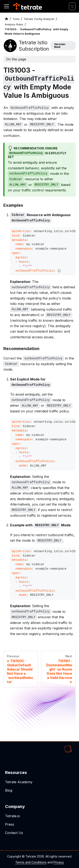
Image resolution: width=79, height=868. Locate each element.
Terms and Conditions (31, 862)
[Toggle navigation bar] (7, 6)
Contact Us (14, 833)
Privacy (59, 862)
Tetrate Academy (19, 782)
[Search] (72, 6)
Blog (9, 790)
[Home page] (7, 19)
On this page (16, 59)
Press (10, 824)
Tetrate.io (13, 816)
